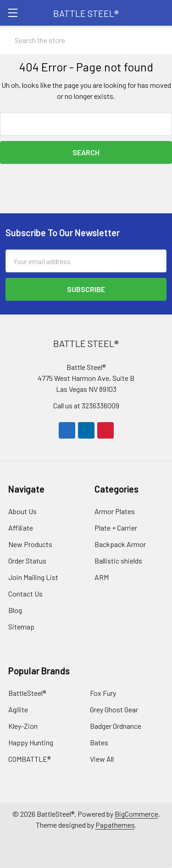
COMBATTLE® (29, 759)
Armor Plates (115, 511)
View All (102, 759)
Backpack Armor (120, 544)
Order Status (27, 561)
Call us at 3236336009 (86, 405)
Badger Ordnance (116, 726)
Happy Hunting (31, 742)
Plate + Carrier (116, 528)
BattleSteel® (27, 693)
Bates (99, 742)
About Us (22, 511)
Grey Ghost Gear (114, 709)
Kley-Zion (23, 726)
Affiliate (21, 528)
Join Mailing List (33, 577)
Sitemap (21, 627)
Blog (15, 610)
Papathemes (115, 825)
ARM (102, 577)
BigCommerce (136, 814)
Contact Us (25, 594)
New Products (30, 544)
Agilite (18, 709)
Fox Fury (103, 693)
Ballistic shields (118, 561)
